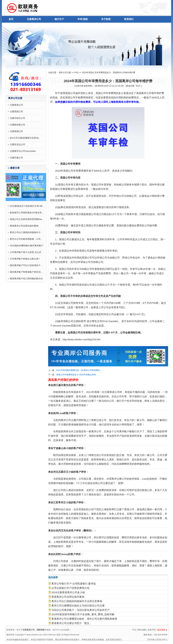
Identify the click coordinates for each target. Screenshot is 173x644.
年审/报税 (83, 19)
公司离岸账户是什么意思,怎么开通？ (27, 252)
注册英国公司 (16, 112)
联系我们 (129, 19)
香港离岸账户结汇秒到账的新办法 (26, 279)
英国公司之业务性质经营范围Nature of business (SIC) (27, 219)
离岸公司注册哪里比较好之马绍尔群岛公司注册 (78, 606)
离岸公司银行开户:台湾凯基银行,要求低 (74, 584)
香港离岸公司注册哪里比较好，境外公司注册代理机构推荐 (84, 619)
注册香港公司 (16, 105)
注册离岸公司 (34, 19)
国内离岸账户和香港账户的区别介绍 (27, 272)
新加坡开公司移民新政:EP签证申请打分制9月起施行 (27, 213)
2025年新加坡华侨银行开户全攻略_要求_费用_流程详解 (83, 614)
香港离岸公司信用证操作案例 (24, 226)
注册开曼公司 (16, 158)
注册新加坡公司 (17, 125)
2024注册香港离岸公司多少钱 (68, 592)
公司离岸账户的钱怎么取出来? (25, 259)
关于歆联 (106, 19)
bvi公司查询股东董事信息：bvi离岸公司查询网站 (78, 370)
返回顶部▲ (162, 630)
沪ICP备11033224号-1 (157, 640)
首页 (11, 19)
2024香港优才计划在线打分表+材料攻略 (27, 206)
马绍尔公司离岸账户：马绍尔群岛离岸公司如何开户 (81, 610)
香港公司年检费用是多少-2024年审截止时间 (76, 375)
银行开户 (59, 19)
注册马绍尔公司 (17, 118)
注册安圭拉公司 (17, 144)
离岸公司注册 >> (66, 73)
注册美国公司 (16, 131)
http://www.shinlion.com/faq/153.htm (82, 339)
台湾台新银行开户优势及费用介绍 (70, 588)
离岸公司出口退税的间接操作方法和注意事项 (27, 232)
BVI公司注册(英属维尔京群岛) (24, 138)
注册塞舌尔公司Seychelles (23, 151)
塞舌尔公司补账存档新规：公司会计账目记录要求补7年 (27, 239)
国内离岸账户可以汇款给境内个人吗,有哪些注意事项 (27, 265)
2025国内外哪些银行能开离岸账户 (27, 246)
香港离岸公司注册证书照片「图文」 (72, 623)
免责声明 (152, 630)
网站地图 (142, 630)
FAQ (76, 73)
